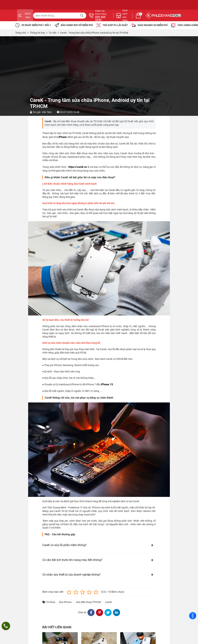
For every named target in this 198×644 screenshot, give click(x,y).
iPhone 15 (107, 384)
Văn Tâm (47, 112)
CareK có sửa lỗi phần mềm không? (65, 545)
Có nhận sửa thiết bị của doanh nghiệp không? (71, 575)
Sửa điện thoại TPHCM (88, 602)
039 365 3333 (137, 19)
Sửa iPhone (65, 602)
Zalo (193, 616)
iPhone (63, 137)
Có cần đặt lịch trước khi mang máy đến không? (72, 560)
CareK (109, 602)
